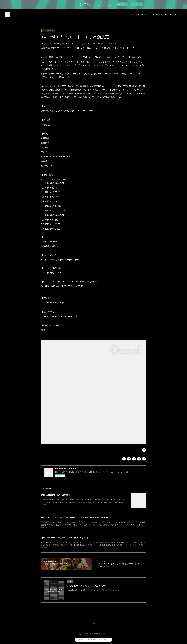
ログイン (136, 4)
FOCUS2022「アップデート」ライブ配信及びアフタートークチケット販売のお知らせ (75, 517)
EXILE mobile (176, 14)
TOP (131, 14)
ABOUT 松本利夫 (159, 14)
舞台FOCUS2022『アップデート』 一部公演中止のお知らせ (65, 538)
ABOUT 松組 (142, 14)
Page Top (93, 624)
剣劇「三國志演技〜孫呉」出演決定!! (56, 495)
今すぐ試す (121, 4)
